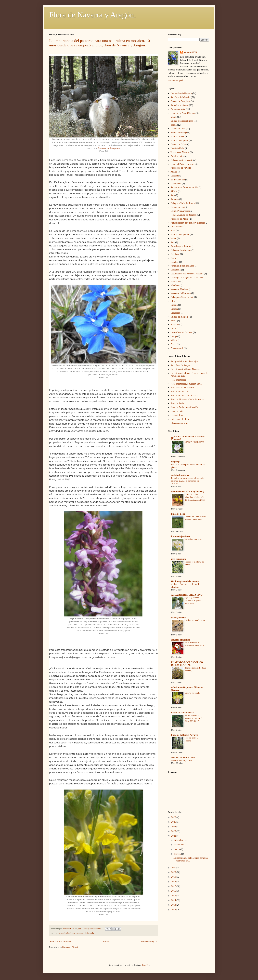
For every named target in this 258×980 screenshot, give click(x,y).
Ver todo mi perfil (176, 81)
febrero (178, 854)
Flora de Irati (177, 411)
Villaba (174, 340)
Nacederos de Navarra (181, 168)
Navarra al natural (180, 640)
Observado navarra (179, 423)
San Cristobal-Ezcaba (85, 933)
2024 (174, 827)
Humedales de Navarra (181, 93)
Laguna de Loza (178, 129)
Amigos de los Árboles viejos (184, 361)
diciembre (179, 840)
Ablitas (174, 172)
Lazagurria (176, 270)
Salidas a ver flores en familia (184, 187)
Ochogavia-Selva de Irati (182, 297)
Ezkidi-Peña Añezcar (180, 211)
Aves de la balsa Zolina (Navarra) (188, 491)
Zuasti (174, 344)
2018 (174, 882)
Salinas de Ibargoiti (180, 317)
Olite (173, 301)
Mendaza (175, 285)
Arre (173, 195)
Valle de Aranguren (180, 141)
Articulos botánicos (67, 933)
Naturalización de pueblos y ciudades (188, 223)
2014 (174, 900)
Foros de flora (177, 415)
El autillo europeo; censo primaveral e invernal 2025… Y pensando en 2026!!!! (188, 481)
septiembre (179, 845)
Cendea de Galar (178, 144)
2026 (174, 817)
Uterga (174, 336)
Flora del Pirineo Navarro (182, 164)
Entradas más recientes (61, 942)
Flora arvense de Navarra (182, 388)
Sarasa (174, 321)
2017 (174, 886)
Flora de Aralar (178, 403)
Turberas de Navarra (180, 152)
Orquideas (175, 313)
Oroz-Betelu (176, 227)
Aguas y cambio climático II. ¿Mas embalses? (193, 601)
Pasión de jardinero (181, 536)
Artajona (175, 199)
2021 (174, 868)
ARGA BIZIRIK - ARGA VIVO (187, 595)
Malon (174, 117)
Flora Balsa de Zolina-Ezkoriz (185, 396)
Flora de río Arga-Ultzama (183, 113)
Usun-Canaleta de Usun (182, 332)
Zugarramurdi (177, 348)
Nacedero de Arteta (180, 219)
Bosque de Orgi (178, 207)
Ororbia (174, 309)
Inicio (106, 942)
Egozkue (175, 262)
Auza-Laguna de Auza (181, 246)
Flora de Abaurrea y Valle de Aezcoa (187, 399)
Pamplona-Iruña (178, 109)
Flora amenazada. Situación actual (186, 384)
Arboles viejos (177, 156)
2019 (174, 877)
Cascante (175, 176)
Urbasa (174, 329)
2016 (174, 891)
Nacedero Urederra (179, 289)
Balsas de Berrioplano (181, 250)
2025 (174, 822)
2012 (174, 910)
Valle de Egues (177, 137)
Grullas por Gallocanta (195, 620)
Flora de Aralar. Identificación (185, 407)
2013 (174, 905)
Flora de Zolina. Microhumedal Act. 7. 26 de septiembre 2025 (195, 497)
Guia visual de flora (180, 419)
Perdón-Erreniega (179, 133)
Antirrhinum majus (193, 539)
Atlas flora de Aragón (181, 365)
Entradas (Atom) (70, 947)
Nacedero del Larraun (181, 293)
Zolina (174, 125)
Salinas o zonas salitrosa (182, 121)
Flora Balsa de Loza (180, 392)
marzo (177, 849)
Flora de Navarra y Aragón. (92, 15)
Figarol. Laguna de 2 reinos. (184, 215)
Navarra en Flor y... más (183, 758)
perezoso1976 (190, 52)
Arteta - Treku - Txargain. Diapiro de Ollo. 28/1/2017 (194, 718)
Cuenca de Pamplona (180, 101)
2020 (174, 872)
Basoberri (175, 254)
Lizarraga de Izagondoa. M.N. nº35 (187, 278)
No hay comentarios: (92, 929)
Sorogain (175, 325)
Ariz (173, 242)
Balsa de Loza (178, 514)
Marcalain (175, 282)
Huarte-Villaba (177, 148)
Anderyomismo (179, 617)
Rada (173, 231)
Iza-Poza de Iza (178, 180)
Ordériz (174, 305)
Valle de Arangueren (180, 235)
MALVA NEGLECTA (194, 442)
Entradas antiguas (149, 942)
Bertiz (173, 258)
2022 (174, 836)
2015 (174, 896)
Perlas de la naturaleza (182, 713)
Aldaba (174, 191)
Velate (174, 238)
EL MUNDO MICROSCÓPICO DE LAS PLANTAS (187, 664)
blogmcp (175, 462)
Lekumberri (176, 184)
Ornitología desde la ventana (185, 581)
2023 (174, 831)
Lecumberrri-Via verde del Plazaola (187, 274)
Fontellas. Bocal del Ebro (182, 266)
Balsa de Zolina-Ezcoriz (182, 160)
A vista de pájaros (180, 475)
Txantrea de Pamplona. (109, 148)
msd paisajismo (179, 559)
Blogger (146, 965)
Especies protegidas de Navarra (185, 369)
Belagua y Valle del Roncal (183, 203)
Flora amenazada (178, 380)
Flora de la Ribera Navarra (185, 735)
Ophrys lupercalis (193, 693)
